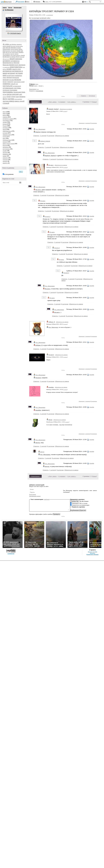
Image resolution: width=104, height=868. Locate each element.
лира (4, 78)
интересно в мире (8, 119)
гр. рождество (6, 67)
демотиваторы (16, 67)
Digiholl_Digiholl (54, 109)
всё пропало (20, 65)
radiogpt (16, 54)
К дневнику (62, 102)
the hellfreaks (13, 57)
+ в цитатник (49, 15)
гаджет (5, 156)
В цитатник (94, 123)
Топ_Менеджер (40, 129)
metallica (21, 52)
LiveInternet (7, 2)
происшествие (19, 92)
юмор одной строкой (9, 144)
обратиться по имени (66, 109)
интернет (11, 73)
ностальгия (8, 86)
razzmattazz (6, 55)
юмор (12, 101)
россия (15, 94)
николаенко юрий (19, 82)
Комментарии (18, 8)
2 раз (38, 89)
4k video (6, 44)
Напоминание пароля (35, 496)
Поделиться (92, 96)
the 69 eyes (6, 57)
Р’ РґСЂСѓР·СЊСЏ (15, 33)
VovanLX (48, 217)
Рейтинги (38, 2)
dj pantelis (18, 48)
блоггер (16, 63)
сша (17, 97)
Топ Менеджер (3, 10)
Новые (94, 102)
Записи (5, 8)
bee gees (13, 46)
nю (4, 54)
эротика (6, 101)
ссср (8, 97)
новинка (6, 84)
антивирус (7, 61)
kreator (19, 51)
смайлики (47, 499)
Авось (47, 2)
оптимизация (17, 86)
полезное (6, 90)
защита (15, 69)
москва (12, 80)
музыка (18, 80)
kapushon (8, 51)
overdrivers (7, 54)
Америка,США (7, 135)
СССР (4, 137)
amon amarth (7, 46)
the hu (18, 57)
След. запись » (72, 102)
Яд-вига (51, 165)
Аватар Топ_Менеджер (14, 22)
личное (9, 78)
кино (5, 75)
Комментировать (35, 102)
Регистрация (21, 2)
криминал (18, 76)
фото (5, 99)
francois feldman (15, 49)
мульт (5, 82)
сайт (20, 94)
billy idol (8, 48)
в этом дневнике (9, 174)
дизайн (9, 69)
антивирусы (15, 61)
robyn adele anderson (15, 55)
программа (13, 90)
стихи (13, 97)
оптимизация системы (12, 88)
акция (12, 59)
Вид (86, 2)
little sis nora (9, 52)
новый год (14, 84)
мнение (6, 80)
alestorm (19, 44)
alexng (50, 420)
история (19, 73)
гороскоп (5, 160)
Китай (41, 86)
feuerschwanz (7, 49)
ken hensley (14, 51)
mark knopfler (15, 52)
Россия (5, 126)
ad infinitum (13, 44)
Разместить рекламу (93, 555)
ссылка (65, 111)
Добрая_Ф (52, 322)
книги (13, 76)
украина (22, 97)
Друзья (10, 8)
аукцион (5, 161)
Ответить (81, 123)
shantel (23, 55)
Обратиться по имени (62, 136)
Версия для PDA (93, 552)
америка (19, 59)
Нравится (84, 96)
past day (12, 54)
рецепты (5, 163)
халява (11, 99)
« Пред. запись (52, 102)
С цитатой (87, 123)
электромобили (18, 99)
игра (19, 69)
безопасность (8, 63)
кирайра (51, 387)
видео (12, 65)
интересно (7, 71)
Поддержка (83, 2)
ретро (9, 94)
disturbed (13, 48)
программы (8, 92)
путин (5, 94)
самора (4, 97)
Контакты (93, 553)
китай (9, 76)
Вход (28, 2)
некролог (10, 82)
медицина (16, 78)
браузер (6, 65)
